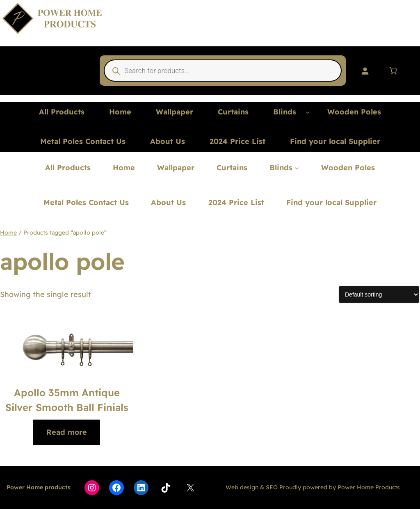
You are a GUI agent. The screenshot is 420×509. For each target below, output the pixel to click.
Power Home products (39, 487)
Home (8, 233)
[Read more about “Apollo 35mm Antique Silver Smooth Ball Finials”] (67, 433)
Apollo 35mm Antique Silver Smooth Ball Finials (67, 400)
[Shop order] (379, 294)
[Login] (365, 71)
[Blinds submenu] (308, 112)
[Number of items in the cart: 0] (393, 71)
